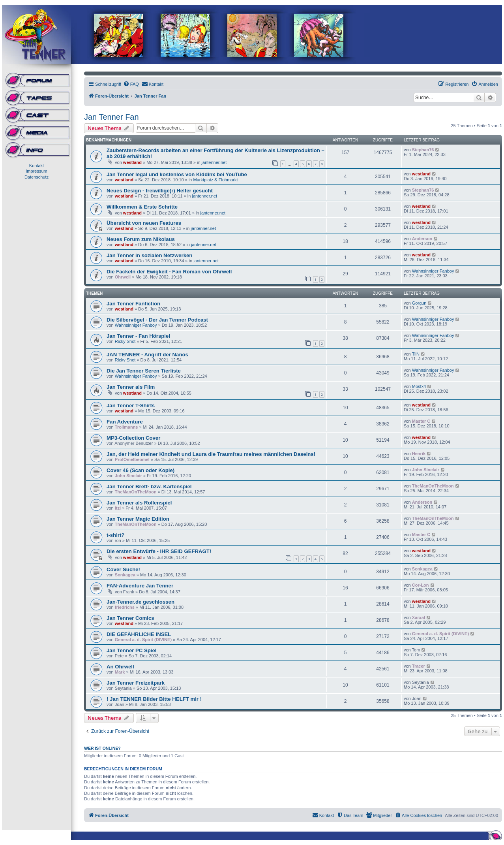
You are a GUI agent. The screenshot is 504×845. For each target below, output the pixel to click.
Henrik (419, 454)
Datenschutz (37, 177)
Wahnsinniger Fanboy (433, 271)
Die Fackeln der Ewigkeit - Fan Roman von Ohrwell (169, 272)
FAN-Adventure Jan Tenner (140, 586)
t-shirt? (115, 535)
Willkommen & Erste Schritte (142, 207)
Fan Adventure (125, 422)
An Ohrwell (120, 667)
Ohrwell (123, 277)
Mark (120, 672)
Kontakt (37, 166)
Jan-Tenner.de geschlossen (141, 602)
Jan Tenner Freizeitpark (136, 683)
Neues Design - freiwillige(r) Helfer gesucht (160, 191)
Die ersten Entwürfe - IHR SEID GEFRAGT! (159, 551)
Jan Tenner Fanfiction (133, 304)
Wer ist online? (102, 748)
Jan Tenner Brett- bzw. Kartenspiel (149, 486)
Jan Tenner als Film (131, 387)
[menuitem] (131, 84)
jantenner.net (214, 162)
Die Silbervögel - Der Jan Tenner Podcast (157, 320)
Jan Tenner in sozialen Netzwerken (149, 255)
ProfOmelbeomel (132, 459)
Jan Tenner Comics (130, 618)
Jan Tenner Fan (111, 117)
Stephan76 (423, 150)
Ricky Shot (125, 341)
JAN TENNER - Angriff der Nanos (147, 355)
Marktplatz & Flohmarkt (216, 180)
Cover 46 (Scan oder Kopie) (141, 470)
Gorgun (419, 303)
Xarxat (419, 617)
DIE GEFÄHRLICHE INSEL (139, 634)
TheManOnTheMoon (136, 492)
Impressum (36, 171)
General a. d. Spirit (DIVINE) (143, 640)
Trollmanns (126, 427)
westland (132, 162)
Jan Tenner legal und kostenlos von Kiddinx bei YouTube (177, 174)
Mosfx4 (419, 386)
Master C (421, 421)
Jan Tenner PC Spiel (132, 650)
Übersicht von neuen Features (144, 223)
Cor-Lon (421, 585)
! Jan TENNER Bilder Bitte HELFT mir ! (154, 699)
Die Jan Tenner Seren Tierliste (144, 371)
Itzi (118, 508)
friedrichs (125, 607)
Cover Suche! (123, 569)
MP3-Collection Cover (133, 438)
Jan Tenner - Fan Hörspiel (138, 336)
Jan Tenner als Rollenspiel (139, 503)
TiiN (416, 354)
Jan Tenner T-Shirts (131, 406)
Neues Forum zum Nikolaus (141, 239)
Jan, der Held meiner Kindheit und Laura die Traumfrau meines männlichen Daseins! (211, 454)
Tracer (419, 666)
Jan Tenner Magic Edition (138, 519)
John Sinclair (128, 476)
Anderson (422, 239)
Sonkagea (125, 575)
